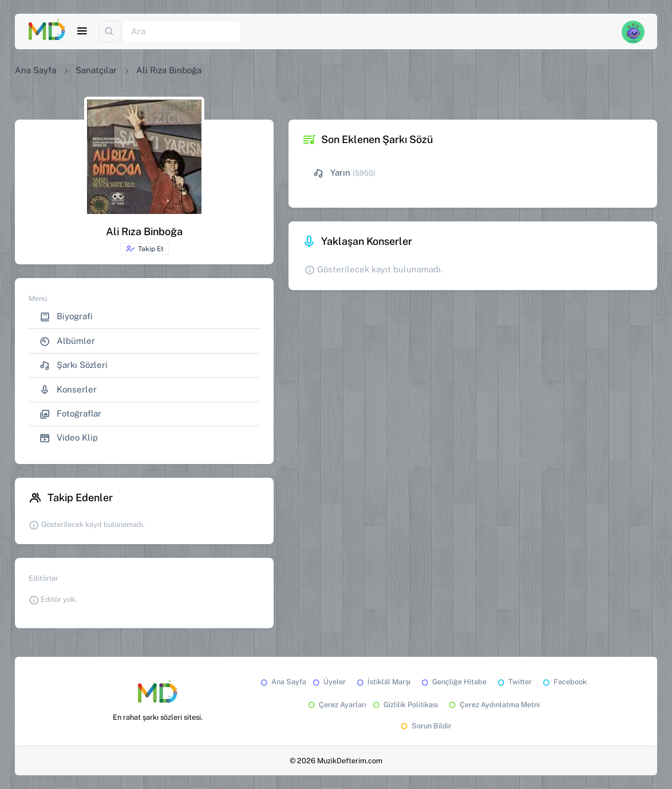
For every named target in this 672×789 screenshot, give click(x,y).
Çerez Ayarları (336, 705)
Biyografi (66, 317)
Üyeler (328, 682)
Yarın (332, 173)
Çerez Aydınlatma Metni (493, 705)
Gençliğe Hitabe (453, 682)
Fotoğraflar (70, 414)
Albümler (67, 341)
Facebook (564, 682)
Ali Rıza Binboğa (169, 70)
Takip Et (145, 249)
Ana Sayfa (35, 70)
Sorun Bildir (425, 726)
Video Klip (69, 438)
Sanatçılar (96, 70)
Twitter (514, 682)
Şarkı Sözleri (74, 365)
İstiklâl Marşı (383, 682)
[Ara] (181, 32)
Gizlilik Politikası (404, 705)
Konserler (68, 390)
